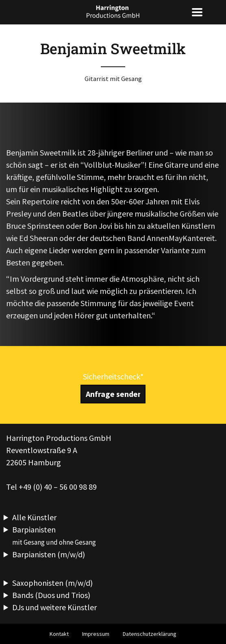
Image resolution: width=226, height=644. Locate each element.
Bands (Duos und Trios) (51, 595)
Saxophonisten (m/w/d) (52, 583)
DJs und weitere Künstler (54, 607)
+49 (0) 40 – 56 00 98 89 (58, 487)
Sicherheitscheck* (113, 376)
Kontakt (59, 634)
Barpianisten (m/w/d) (49, 554)
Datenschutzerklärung (150, 634)
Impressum (96, 634)
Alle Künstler (34, 517)
